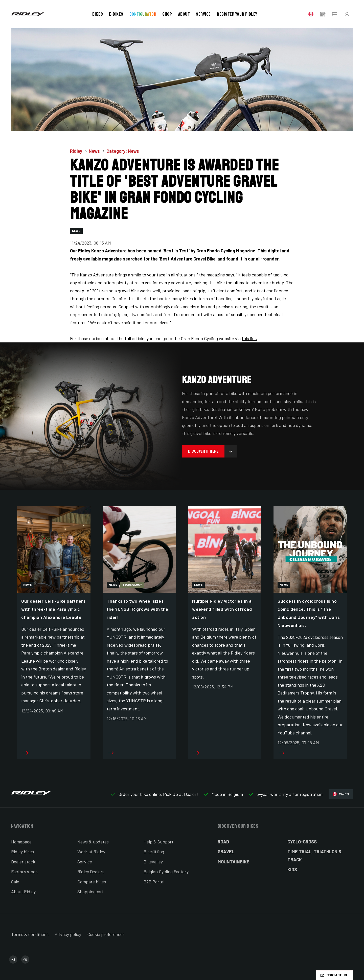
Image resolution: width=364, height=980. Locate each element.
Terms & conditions (30, 934)
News (95, 151)
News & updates (93, 842)
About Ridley (23, 891)
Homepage (21, 842)
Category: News (123, 151)
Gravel (226, 852)
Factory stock (24, 872)
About (184, 14)
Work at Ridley (91, 852)
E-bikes (116, 14)
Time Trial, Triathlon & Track (315, 856)
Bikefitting (154, 852)
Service (203, 14)
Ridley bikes (22, 852)
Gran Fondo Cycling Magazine (226, 251)
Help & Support (158, 842)
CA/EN (341, 794)
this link (249, 338)
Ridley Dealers (91, 872)
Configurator (143, 14)
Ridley (77, 151)
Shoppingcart (90, 891)
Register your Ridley (237, 14)
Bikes (98, 14)
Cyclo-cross (302, 842)
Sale (15, 882)
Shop (167, 14)
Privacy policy (68, 934)
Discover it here (212, 451)
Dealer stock (23, 862)
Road (223, 842)
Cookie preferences (106, 934)
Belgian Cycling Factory (166, 872)
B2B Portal (154, 882)
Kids (292, 869)
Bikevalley (153, 862)
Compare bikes (92, 882)
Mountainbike (234, 862)
